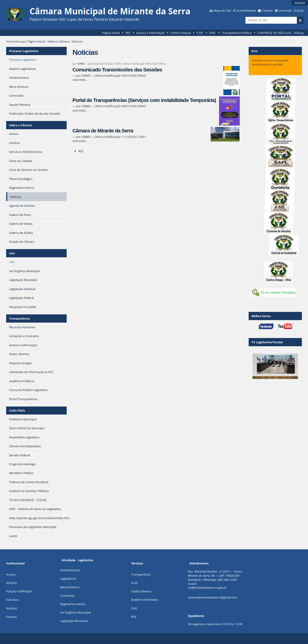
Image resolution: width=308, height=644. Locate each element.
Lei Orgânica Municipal (75, 612)
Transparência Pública (237, 33)
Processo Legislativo (24, 51)
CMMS (81, 64)
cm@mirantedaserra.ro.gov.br (207, 588)
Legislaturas (68, 578)
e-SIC (135, 583)
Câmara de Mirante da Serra (103, 131)
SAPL (213, 33)
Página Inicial (111, 33)
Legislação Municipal (74, 621)
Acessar (300, 3)
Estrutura (13, 600)
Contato (267, 10)
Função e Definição (19, 591)
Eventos (11, 617)
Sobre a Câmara (58, 41)
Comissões (67, 596)
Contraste (285, 10)
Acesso (11, 574)
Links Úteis (17, 410)
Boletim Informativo (145, 600)
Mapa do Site (222, 10)
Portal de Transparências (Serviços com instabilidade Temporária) (144, 100)
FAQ (134, 608)
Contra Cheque (181, 33)
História (11, 583)
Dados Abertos (141, 591)
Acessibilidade (246, 10)
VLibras (299, 10)
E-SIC (200, 33)
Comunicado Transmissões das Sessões (117, 70)
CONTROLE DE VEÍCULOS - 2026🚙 (281, 33)
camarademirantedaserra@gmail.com (212, 597)
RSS (128, 33)
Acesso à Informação (150, 33)
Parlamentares (70, 570)
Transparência (20, 318)
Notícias (12, 608)
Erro (255, 51)
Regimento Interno (73, 604)
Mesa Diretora (70, 587)
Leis (12, 253)
